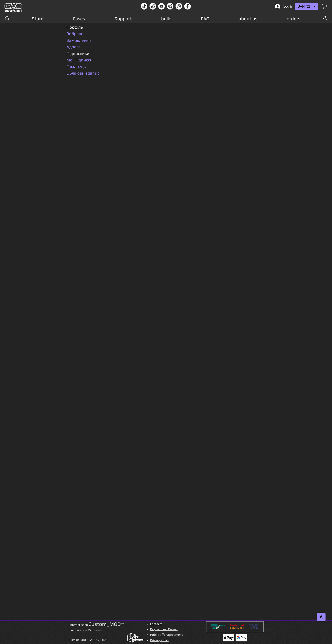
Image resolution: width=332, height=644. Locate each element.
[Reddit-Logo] (153, 6)
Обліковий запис (83, 73)
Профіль (75, 27)
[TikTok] (144, 6)
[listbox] (306, 6)
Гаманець (76, 66)
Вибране (75, 34)
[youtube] (161, 6)
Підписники (78, 53)
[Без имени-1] (170, 6)
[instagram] (179, 6)
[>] (321, 617)
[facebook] (187, 6)
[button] (325, 7)
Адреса (74, 47)
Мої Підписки (80, 60)
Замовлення (79, 40)
